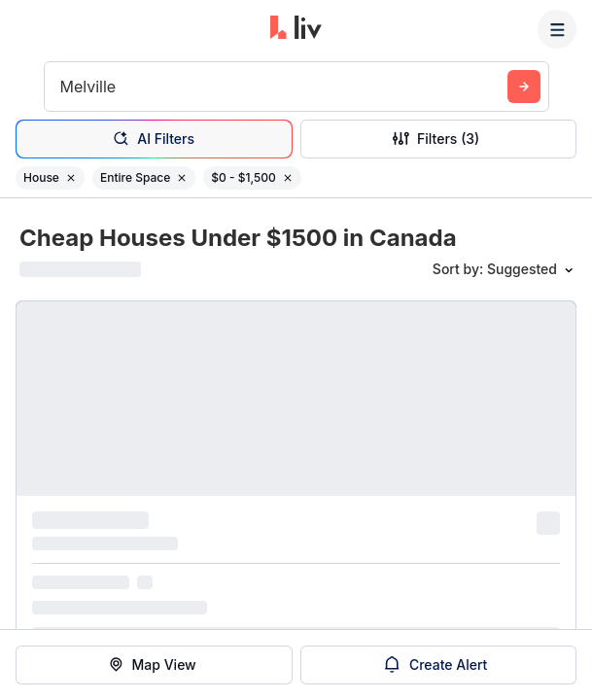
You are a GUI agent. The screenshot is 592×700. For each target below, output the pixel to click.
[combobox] (63, 87)
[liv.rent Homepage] (296, 29)
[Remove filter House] (71, 178)
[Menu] (557, 29)
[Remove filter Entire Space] (182, 178)
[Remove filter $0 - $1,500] (288, 178)
